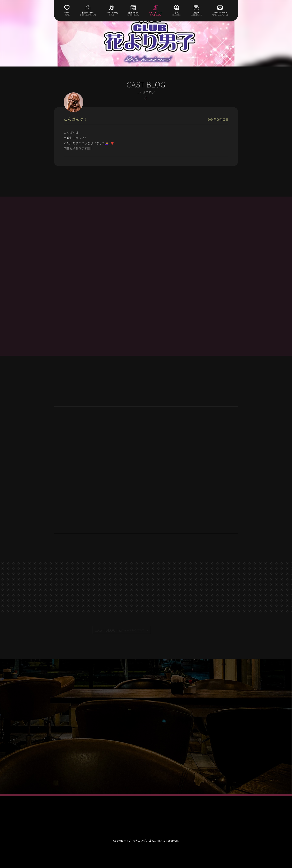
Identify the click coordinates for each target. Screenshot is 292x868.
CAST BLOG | (119, 630)
